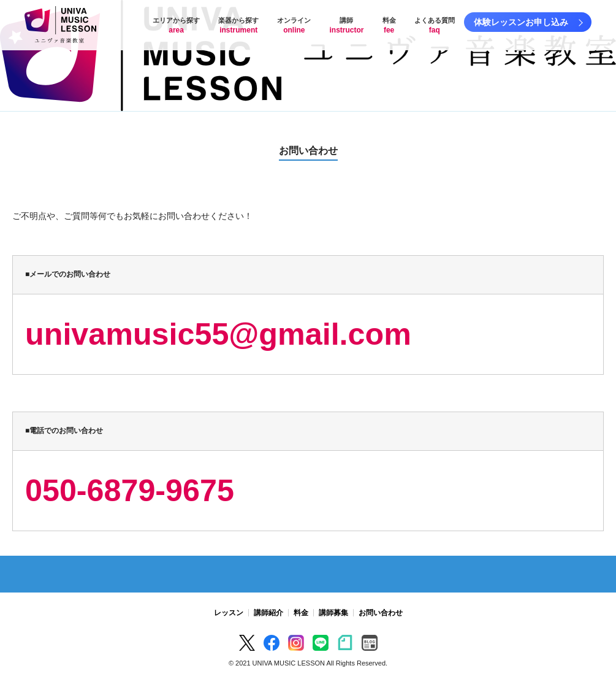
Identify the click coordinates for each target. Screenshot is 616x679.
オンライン (294, 25)
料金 (389, 25)
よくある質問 (435, 25)
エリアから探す (176, 25)
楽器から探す (238, 25)
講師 (346, 25)
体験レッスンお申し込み (521, 22)
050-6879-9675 (130, 491)
